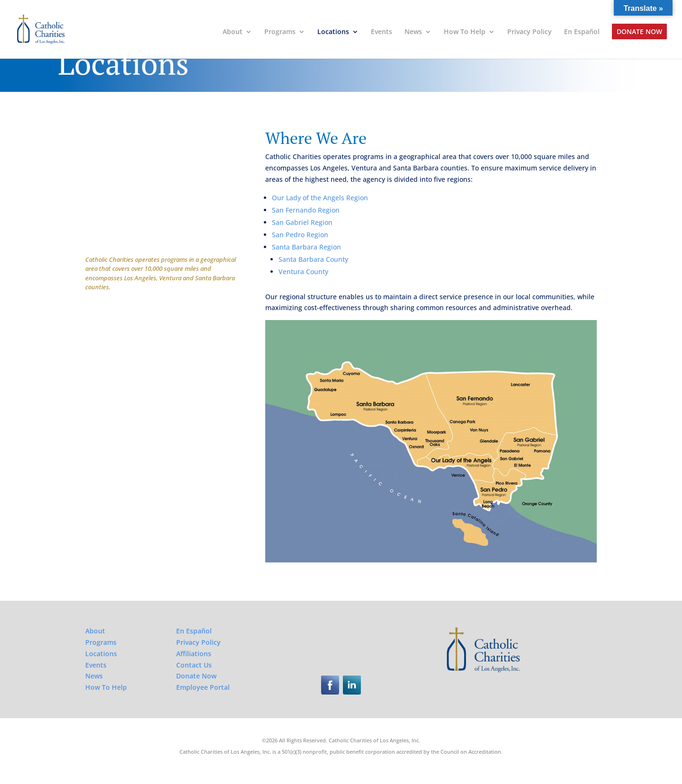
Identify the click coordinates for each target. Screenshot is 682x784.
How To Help (465, 32)
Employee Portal (203, 687)
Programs (280, 32)
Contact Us (194, 665)
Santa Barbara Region (306, 247)
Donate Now (639, 32)
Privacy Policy (529, 32)
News (413, 32)
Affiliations (194, 654)
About (233, 32)
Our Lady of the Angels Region (320, 198)
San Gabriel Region (302, 222)
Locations (333, 32)
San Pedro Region (300, 235)
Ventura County (303, 272)
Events (381, 32)
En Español (582, 32)
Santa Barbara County (313, 259)
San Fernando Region (306, 210)
